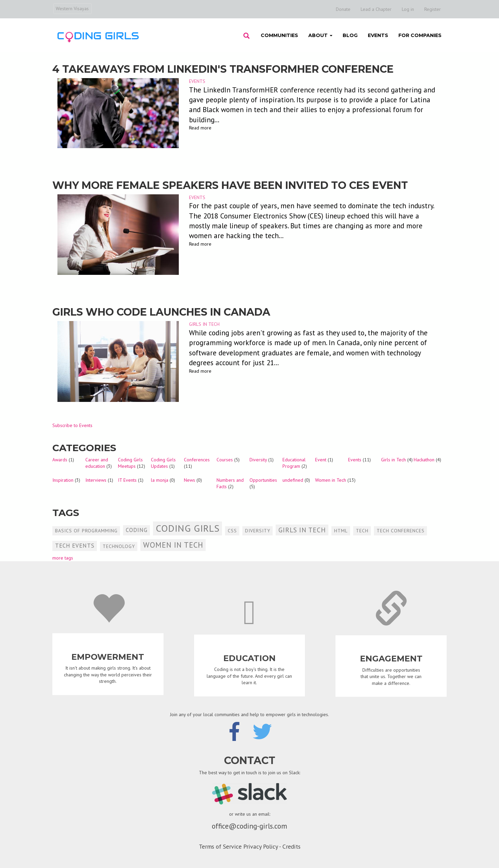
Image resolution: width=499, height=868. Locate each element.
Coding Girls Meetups (130, 463)
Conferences (197, 460)
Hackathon (424, 460)
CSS (232, 531)
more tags (63, 558)
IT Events (127, 480)
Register (433, 9)
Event (321, 460)
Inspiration (63, 480)
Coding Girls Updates (163, 463)
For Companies (420, 35)
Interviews (96, 480)
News (190, 480)
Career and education (97, 463)
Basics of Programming (86, 531)
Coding (137, 530)
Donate (343, 9)
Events (378, 35)
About (320, 35)
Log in (408, 9)
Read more (200, 128)
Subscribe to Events (72, 425)
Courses (225, 460)
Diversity (258, 460)
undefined (293, 480)
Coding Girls (188, 528)
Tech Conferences (401, 531)
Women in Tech (331, 480)
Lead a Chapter (376, 9)
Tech (362, 531)
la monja (160, 480)
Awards (60, 460)
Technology (119, 546)
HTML (341, 531)
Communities (279, 35)
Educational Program (294, 463)
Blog (350, 35)
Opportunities (263, 480)
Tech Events (75, 546)
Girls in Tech (204, 324)
